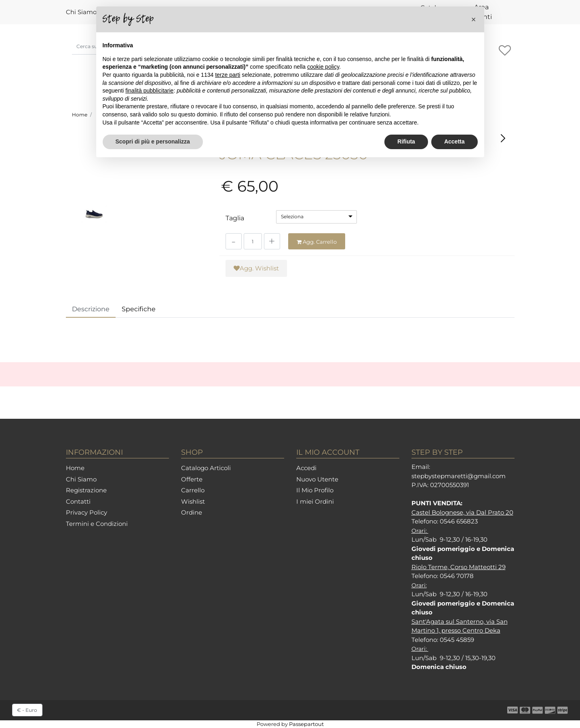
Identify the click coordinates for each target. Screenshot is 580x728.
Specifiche (139, 309)
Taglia (235, 218)
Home (80, 115)
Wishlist (193, 501)
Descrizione (91, 309)
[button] (505, 51)
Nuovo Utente (317, 479)
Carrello (193, 490)
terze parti (228, 75)
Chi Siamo (81, 12)
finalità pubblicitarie (149, 91)
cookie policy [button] (323, 67)
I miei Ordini (315, 501)
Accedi (306, 468)
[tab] (91, 309)
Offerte (192, 479)
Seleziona (292, 216)
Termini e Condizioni (97, 524)
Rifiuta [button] (406, 141)
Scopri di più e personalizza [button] (153, 141)
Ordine (192, 512)
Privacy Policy (86, 512)
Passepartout (306, 724)
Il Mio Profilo (315, 490)
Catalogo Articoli (206, 468)
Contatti (78, 501)
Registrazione (86, 490)
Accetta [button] (455, 141)
